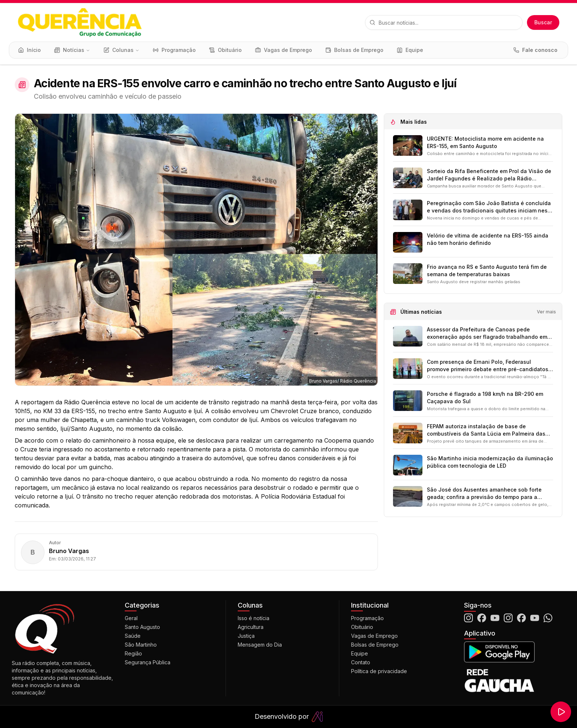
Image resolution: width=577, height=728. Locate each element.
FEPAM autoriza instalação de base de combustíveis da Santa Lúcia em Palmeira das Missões (486, 430)
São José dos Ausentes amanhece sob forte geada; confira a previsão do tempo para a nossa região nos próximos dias (484, 494)
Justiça (246, 636)
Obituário (362, 627)
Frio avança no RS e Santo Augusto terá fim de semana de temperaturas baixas (487, 270)
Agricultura (251, 627)
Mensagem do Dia (260, 645)
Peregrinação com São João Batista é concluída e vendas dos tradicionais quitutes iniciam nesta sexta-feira (490, 207)
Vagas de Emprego (374, 636)
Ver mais (546, 312)
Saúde (133, 636)
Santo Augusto (142, 627)
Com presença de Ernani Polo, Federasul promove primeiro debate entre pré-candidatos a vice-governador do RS (490, 366)
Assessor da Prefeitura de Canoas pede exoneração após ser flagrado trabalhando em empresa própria (487, 333)
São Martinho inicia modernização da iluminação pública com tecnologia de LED (490, 462)
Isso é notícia (254, 618)
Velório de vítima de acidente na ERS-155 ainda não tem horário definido (488, 239)
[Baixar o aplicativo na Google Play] (515, 652)
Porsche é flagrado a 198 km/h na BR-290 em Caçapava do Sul (485, 398)
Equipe (360, 653)
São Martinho (141, 645)
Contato (361, 662)
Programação (367, 618)
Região (133, 653)
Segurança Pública (148, 662)
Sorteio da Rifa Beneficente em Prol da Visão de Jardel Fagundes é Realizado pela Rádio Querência (489, 175)
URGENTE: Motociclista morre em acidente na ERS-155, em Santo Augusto (485, 142)
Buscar (543, 22)
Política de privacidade (379, 671)
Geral (131, 618)
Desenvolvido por (289, 717)
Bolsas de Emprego (375, 645)
